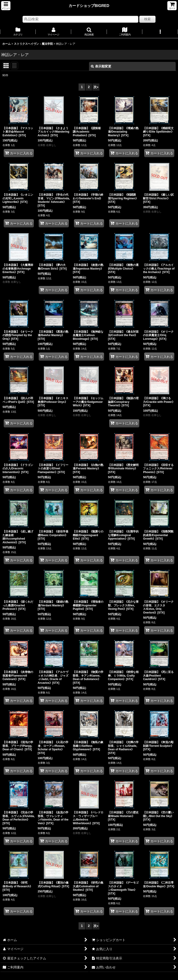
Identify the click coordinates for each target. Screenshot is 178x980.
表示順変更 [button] (101, 66)
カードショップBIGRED (89, 6)
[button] (6, 6)
